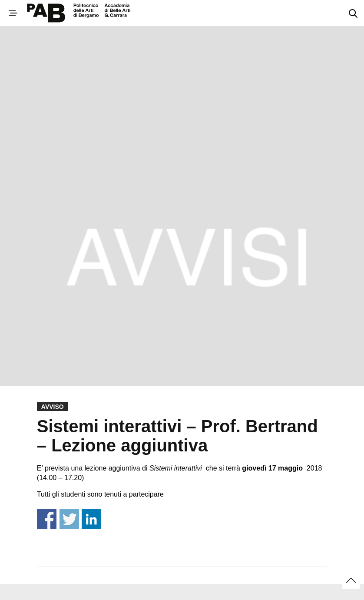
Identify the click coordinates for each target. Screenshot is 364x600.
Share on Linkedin (91, 519)
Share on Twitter (69, 519)
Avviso (53, 407)
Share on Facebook (47, 519)
